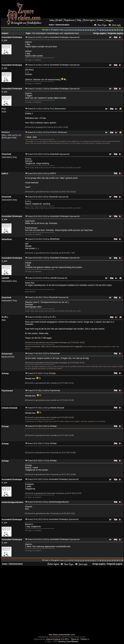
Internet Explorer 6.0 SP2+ (58, 639)
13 (86, 30)
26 (117, 30)
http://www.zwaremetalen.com (62, 635)
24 (113, 30)
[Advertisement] (61, 600)
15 (91, 30)
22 (108, 30)
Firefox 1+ (85, 639)
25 (115, 30)
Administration (62, 25)
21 (105, 30)
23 (110, 30)
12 (83, 30)
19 (100, 30)
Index (51, 25)
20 (103, 30)
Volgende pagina (115, 33)
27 (120, 30)
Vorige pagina (100, 33)
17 (95, 30)
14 (88, 30)
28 (122, 30)
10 (78, 30)
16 (93, 30)
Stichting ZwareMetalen (68, 642)
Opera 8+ (75, 639)
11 (81, 30)
